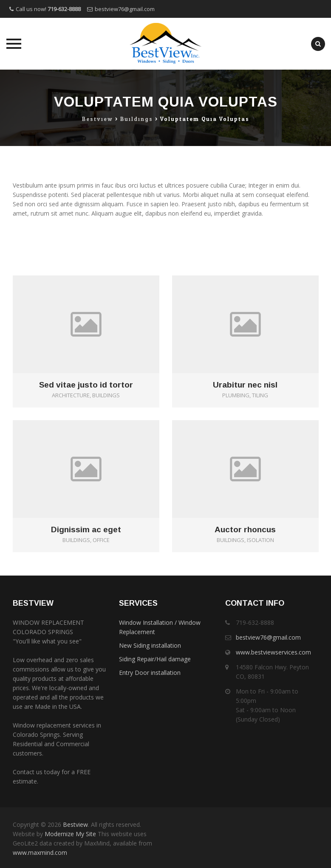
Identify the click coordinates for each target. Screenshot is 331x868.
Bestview (75, 824)
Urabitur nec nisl (245, 385)
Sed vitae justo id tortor (86, 385)
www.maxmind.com (40, 853)
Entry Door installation (150, 673)
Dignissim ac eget (86, 530)
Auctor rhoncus (245, 530)
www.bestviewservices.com (273, 652)
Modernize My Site (70, 834)
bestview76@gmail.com (125, 9)
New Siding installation (150, 645)
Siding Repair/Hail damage (155, 659)
